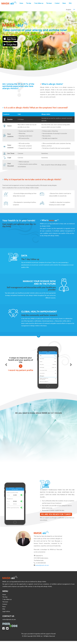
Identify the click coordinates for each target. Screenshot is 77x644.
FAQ (70, 3)
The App (29, 3)
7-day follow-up (39, 3)
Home (21, 3)
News (64, 3)
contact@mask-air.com (42, 565)
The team (49, 3)
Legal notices (6, 611)
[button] (6, 364)
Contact (57, 3)
